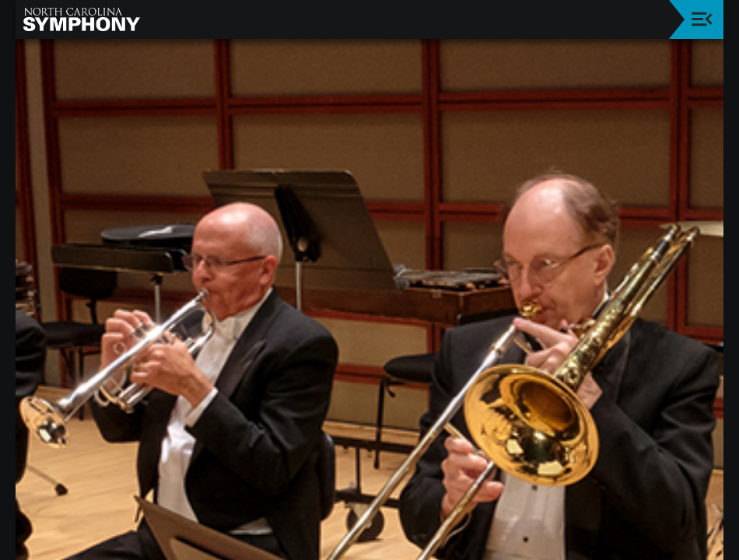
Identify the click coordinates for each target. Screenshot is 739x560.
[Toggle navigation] (702, 19)
